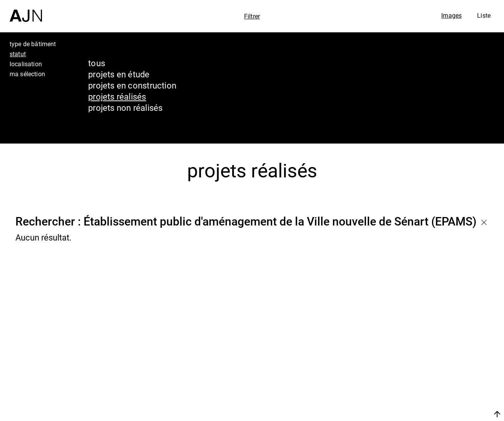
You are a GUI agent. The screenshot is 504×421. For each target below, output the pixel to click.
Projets (424, 380)
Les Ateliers (437, 366)
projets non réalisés (125, 108)
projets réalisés (117, 96)
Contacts (429, 395)
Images (451, 15)
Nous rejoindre (424, 414)
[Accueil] (26, 11)
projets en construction (132, 85)
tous (97, 63)
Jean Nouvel (438, 351)
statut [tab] (18, 54)
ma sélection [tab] (27, 74)
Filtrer (252, 16)
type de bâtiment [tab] (33, 44)
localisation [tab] (26, 64)
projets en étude (119, 74)
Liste (484, 15)
